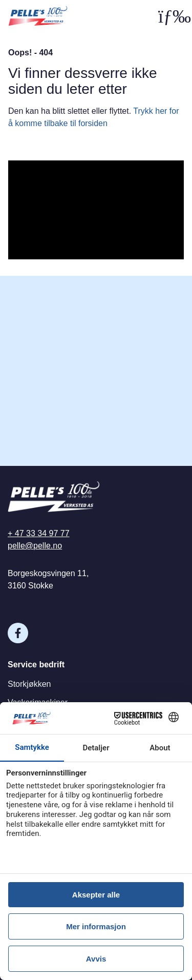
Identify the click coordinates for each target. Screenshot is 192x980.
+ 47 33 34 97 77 (39, 533)
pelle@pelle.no (35, 546)
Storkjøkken (29, 684)
